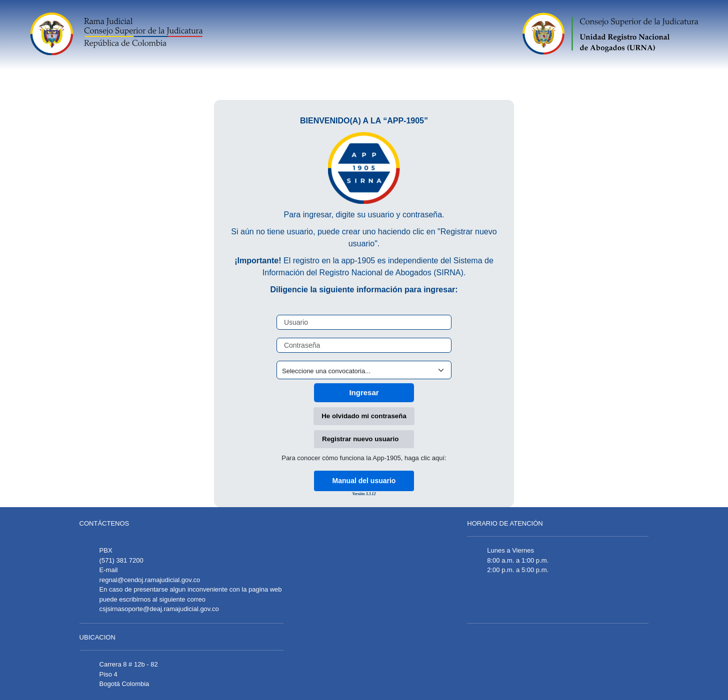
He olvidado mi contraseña (364, 416)
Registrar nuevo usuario (360, 439)
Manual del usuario (364, 481)
